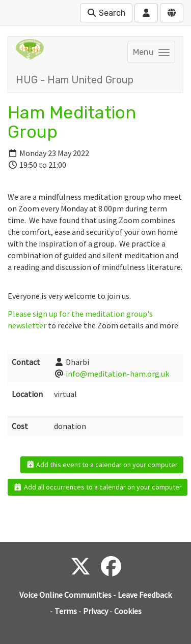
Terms (66, 611)
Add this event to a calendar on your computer (102, 465)
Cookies (128, 611)
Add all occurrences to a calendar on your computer (98, 487)
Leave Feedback (145, 595)
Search (106, 13)
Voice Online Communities (65, 595)
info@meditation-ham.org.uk (117, 374)
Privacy (95, 611)
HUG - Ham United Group (75, 80)
